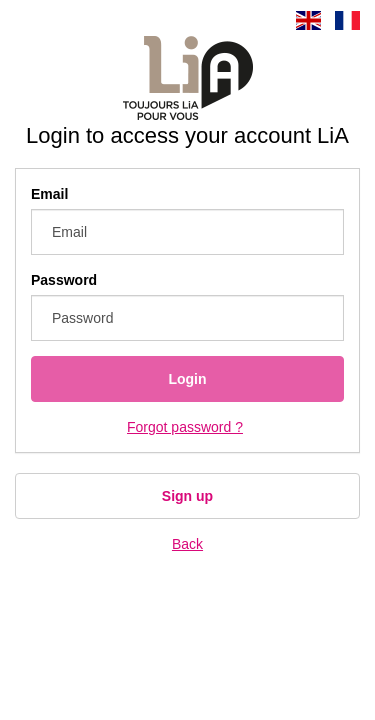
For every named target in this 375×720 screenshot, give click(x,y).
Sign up (187, 496)
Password (64, 280)
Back (187, 544)
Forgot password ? (185, 427)
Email (49, 194)
